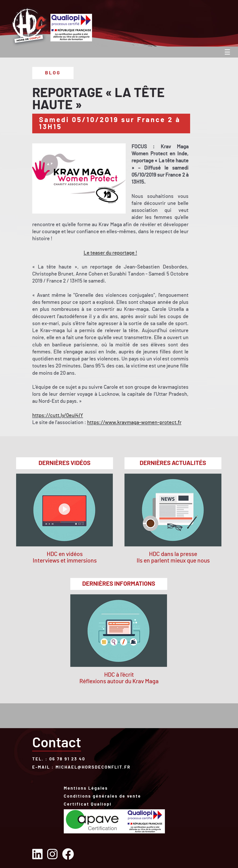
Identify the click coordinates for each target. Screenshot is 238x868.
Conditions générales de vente (102, 797)
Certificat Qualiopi (88, 804)
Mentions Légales (86, 789)
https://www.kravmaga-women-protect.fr (134, 423)
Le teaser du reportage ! (110, 253)
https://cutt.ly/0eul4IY (58, 416)
